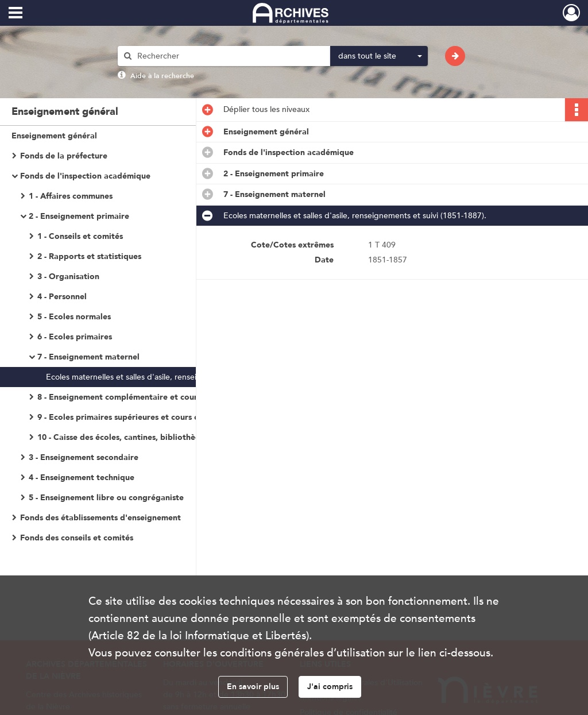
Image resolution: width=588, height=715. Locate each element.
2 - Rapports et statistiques (89, 256)
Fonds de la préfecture (64, 156)
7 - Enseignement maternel (88, 357)
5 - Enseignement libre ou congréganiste (106, 498)
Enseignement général (54, 136)
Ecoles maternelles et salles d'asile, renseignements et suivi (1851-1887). (161, 377)
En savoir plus (253, 687)
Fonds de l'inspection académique (85, 176)
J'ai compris (330, 687)
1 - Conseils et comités (80, 236)
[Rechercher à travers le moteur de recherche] (230, 56)
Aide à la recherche (162, 76)
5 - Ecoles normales (74, 317)
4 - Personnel (62, 297)
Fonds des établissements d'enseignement (100, 518)
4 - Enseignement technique (82, 478)
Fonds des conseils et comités (77, 538)
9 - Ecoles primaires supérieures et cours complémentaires (149, 417)
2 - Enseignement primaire (79, 216)
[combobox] (379, 56)
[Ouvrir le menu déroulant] (16, 14)
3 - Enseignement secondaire (84, 457)
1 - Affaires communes (71, 196)
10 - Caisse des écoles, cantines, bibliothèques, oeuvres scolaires (152, 437)
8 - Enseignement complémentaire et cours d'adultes (138, 397)
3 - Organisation (68, 277)
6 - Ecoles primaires (75, 337)
